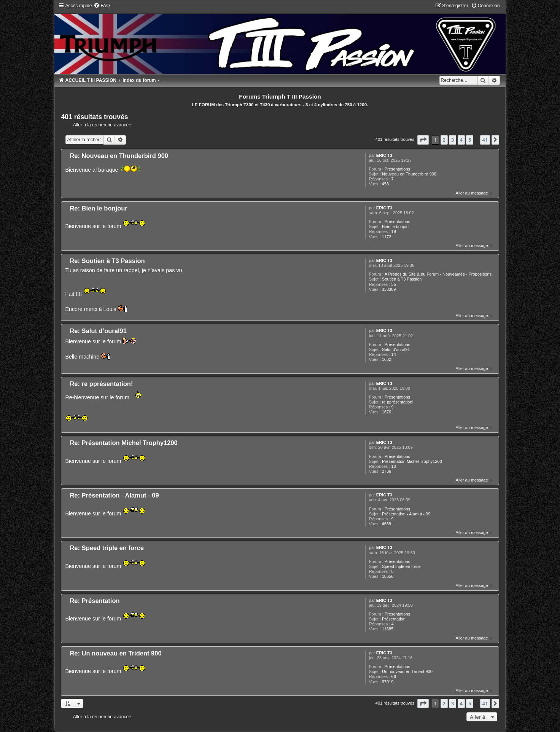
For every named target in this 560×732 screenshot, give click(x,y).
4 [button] (461, 140)
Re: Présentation (95, 601)
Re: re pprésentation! (101, 384)
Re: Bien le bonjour (98, 208)
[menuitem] (102, 6)
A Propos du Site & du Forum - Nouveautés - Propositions (438, 274)
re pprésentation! (398, 402)
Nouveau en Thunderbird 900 (409, 174)
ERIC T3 (384, 155)
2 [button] (444, 140)
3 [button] (453, 140)
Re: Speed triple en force (107, 548)
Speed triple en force (401, 566)
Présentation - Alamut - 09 (406, 514)
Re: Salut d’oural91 (98, 331)
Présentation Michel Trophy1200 (412, 461)
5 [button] (470, 140)
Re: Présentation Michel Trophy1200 (123, 443)
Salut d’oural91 (396, 349)
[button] (423, 140)
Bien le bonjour (396, 226)
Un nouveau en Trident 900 (407, 671)
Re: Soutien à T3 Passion (107, 261)
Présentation (394, 619)
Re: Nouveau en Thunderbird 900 (119, 156)
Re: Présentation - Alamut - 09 (114, 495)
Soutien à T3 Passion (402, 279)
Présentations (397, 169)
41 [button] (485, 140)
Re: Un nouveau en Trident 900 (115, 653)
